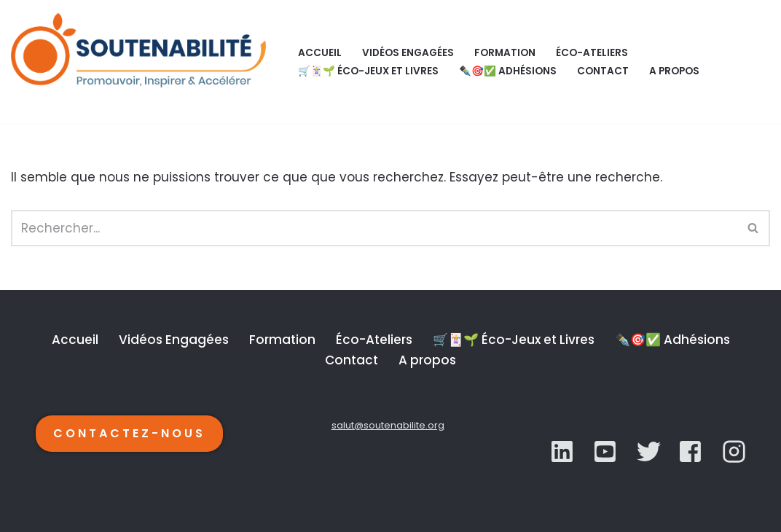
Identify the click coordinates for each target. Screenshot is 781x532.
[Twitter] (607, 451)
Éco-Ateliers (592, 53)
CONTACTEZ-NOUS (129, 433)
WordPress (169, 512)
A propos (674, 71)
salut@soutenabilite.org (388, 425)
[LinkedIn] (564, 451)
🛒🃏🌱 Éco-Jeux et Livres (368, 71)
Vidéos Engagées (408, 53)
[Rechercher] (374, 228)
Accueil (320, 53)
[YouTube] (649, 451)
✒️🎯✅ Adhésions (508, 71)
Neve (27, 512)
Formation (505, 53)
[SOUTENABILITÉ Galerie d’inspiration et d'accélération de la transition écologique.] (142, 62)
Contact (603, 71)
